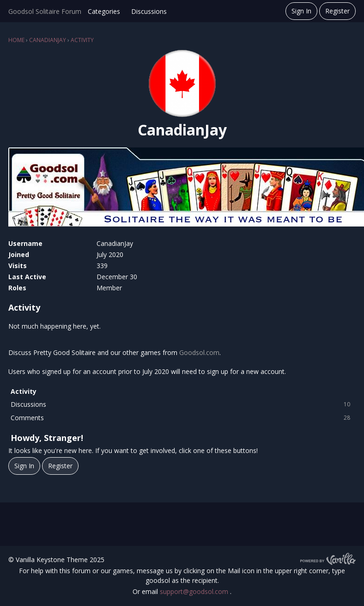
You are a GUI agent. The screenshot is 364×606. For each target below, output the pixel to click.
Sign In (301, 11)
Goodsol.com (199, 352)
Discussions (149, 11)
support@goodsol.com (195, 591)
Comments (182, 418)
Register (337, 11)
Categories (104, 11)
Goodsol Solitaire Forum (45, 11)
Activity (24, 391)
